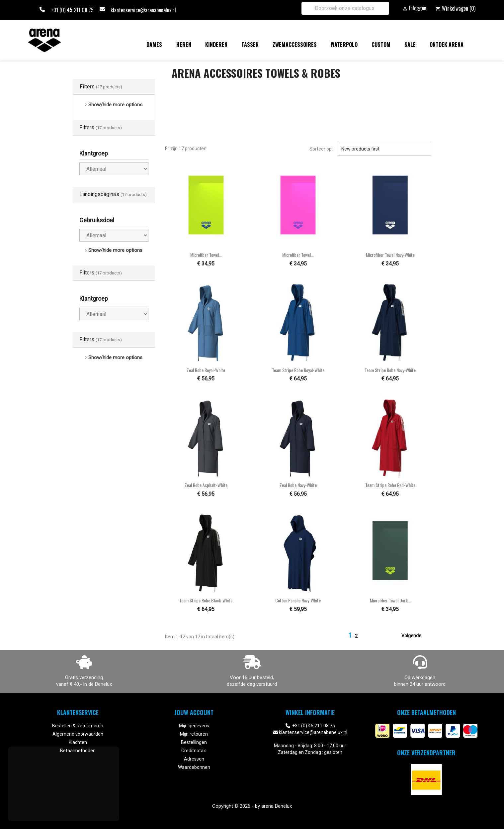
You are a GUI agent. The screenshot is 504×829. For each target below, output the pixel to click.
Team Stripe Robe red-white (390, 485)
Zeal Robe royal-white (206, 370)
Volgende (415, 636)
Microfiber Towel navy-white (390, 255)
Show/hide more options (115, 105)
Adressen (194, 759)
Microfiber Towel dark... (390, 600)
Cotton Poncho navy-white (298, 600)
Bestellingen (194, 742)
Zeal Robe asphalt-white (206, 485)
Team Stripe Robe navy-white (390, 370)
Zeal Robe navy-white (298, 485)
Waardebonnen (194, 767)
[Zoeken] (345, 8)
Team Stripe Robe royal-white (298, 370)
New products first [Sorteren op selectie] (384, 149)
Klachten (78, 742)
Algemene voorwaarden (78, 734)
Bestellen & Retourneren (78, 726)
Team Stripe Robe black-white (206, 600)
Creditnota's (194, 751)
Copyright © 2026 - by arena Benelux (252, 806)
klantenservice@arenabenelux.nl (143, 10)
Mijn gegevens (194, 726)
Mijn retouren (194, 734)
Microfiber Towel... (206, 255)
